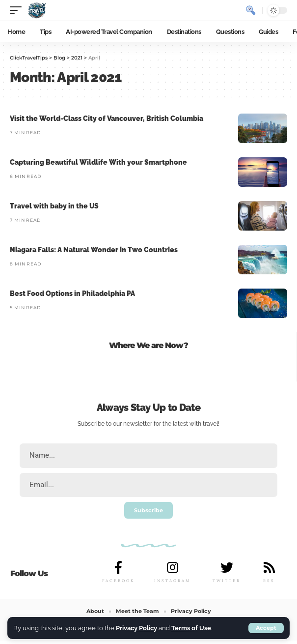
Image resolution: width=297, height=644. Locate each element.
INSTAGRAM (172, 581)
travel (210, 424)
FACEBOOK (118, 581)
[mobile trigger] (18, 10)
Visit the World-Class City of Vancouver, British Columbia (107, 118)
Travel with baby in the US (54, 206)
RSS (269, 581)
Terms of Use (191, 628)
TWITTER (227, 581)
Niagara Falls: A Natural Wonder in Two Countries (94, 250)
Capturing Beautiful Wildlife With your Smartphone (98, 162)
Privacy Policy (136, 628)
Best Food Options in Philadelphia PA (72, 293)
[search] (251, 10)
